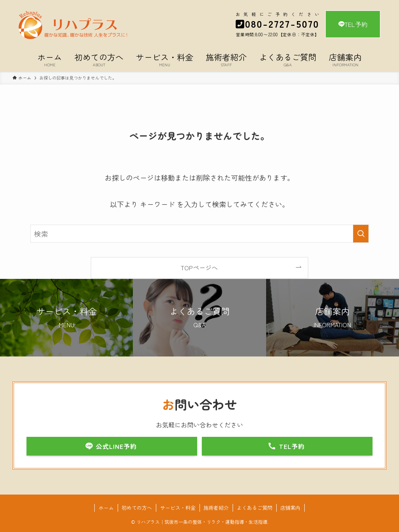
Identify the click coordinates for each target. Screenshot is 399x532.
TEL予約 (353, 24)
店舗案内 (290, 508)
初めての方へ (137, 508)
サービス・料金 (178, 508)
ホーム (106, 508)
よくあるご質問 (255, 508)
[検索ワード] (199, 234)
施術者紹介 (216, 508)
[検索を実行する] (361, 234)
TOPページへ (199, 268)
